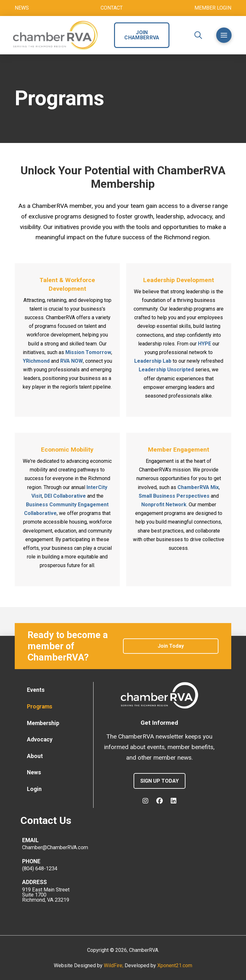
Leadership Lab (153, 361)
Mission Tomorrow (88, 352)
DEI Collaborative (65, 496)
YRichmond (36, 361)
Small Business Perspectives (174, 496)
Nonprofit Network (164, 505)
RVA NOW (72, 361)
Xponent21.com (175, 965)
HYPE (205, 344)
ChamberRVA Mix (198, 487)
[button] (198, 35)
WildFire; (114, 965)
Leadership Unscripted (166, 370)
